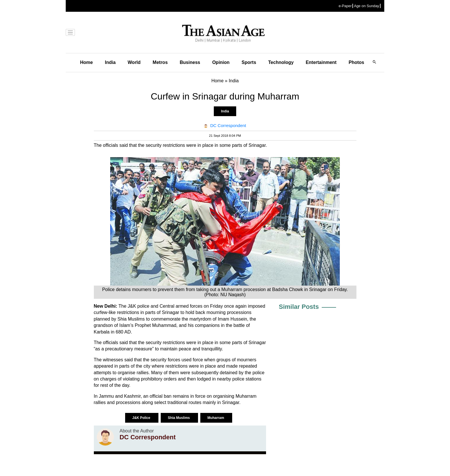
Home (86, 62)
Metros (160, 62)
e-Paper (345, 6)
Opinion (221, 62)
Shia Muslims (179, 418)
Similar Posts (299, 307)
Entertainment (321, 62)
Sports (249, 62)
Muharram (216, 418)
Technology (281, 62)
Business (190, 62)
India (110, 62)
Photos (356, 62)
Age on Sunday (366, 6)
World (134, 62)
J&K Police (142, 418)
